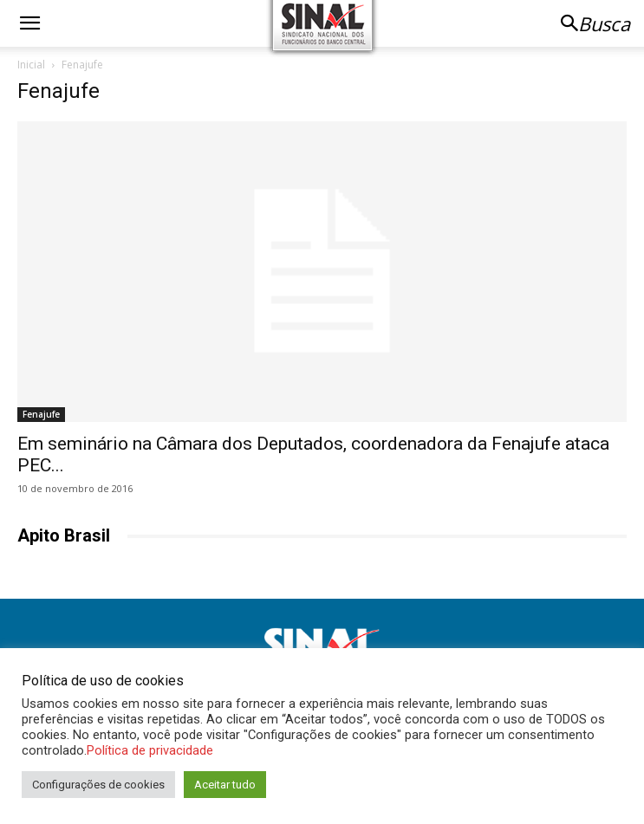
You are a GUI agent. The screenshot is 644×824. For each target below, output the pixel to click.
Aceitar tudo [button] (225, 785)
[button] (29, 23)
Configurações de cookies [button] (98, 785)
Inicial (31, 65)
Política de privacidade (150, 750)
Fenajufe (41, 414)
